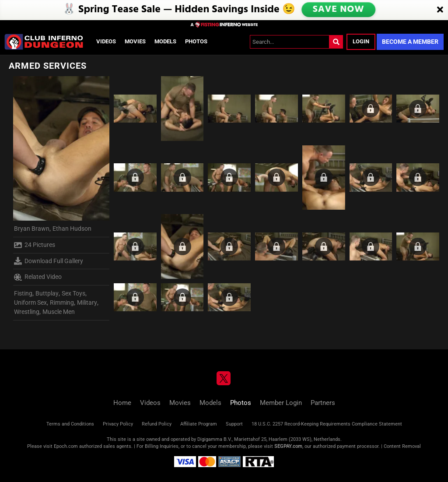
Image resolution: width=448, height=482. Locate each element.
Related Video (38, 277)
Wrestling (27, 312)
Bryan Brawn (32, 229)
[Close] (440, 10)
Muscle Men (59, 312)
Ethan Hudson (72, 229)
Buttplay (47, 293)
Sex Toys (73, 293)
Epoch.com (66, 446)
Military (87, 303)
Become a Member (410, 42)
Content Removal (402, 446)
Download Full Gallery (49, 261)
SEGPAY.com (288, 446)
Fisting (23, 293)
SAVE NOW (339, 10)
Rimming (62, 303)
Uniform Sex (30, 303)
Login (361, 41)
